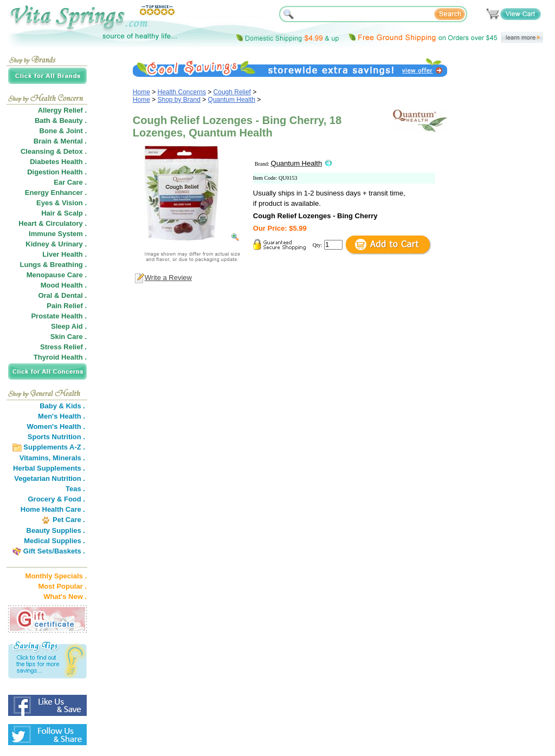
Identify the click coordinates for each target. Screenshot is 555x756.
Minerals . (69, 458)
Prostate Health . (59, 316)
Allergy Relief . (62, 110)
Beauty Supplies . (56, 530)
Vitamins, (35, 458)
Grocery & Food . (57, 499)
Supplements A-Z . (54, 447)
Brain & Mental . (60, 141)
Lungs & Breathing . (54, 265)
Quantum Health (232, 100)
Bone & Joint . (63, 131)
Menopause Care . (57, 275)
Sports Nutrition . (56, 437)
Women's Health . (56, 426)
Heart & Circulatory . (53, 223)
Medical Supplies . (54, 541)
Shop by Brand (179, 100)
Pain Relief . (67, 306)
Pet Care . (69, 520)
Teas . (75, 489)
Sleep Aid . (69, 326)
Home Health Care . (53, 509)
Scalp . (75, 213)
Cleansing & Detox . (54, 151)
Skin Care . (69, 337)
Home (141, 92)
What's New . (65, 597)
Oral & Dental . (62, 295)
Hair (48, 213)
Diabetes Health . (58, 162)
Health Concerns (182, 92)
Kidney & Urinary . (56, 244)
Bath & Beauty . (61, 120)
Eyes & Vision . (62, 203)
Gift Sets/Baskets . (54, 551)
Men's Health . (62, 416)
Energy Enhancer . (56, 193)
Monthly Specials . (56, 576)
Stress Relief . (63, 347)
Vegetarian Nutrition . (50, 478)
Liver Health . (64, 254)
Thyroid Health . (60, 357)
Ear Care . (70, 182)
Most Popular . (62, 586)
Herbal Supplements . (49, 468)
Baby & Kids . (62, 406)
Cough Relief (232, 92)
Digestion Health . (57, 172)
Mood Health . (64, 285)
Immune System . (58, 234)
